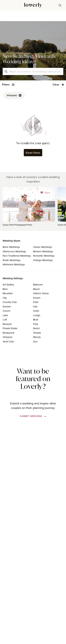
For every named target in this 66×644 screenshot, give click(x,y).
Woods (37, 337)
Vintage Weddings (43, 260)
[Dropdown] (45, 193)
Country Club (10, 302)
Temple (37, 333)
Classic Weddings (43, 247)
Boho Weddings (11, 247)
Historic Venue (41, 293)
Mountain (8, 293)
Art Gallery (8, 285)
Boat (36, 320)
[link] (29, 208)
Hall (35, 306)
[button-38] (60, 5)
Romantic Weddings (44, 256)
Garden (7, 306)
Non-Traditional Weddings (17, 256)
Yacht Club (8, 341)
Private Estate (10, 328)
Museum (7, 324)
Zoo (35, 341)
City (5, 298)
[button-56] (58, 85)
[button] (6, 5)
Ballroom (38, 285)
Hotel (36, 311)
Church (6, 311)
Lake (5, 315)
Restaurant (8, 333)
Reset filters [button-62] (33, 153)
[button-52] (14, 95)
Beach (36, 289)
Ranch (36, 328)
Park (36, 324)
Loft (5, 320)
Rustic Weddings (12, 260)
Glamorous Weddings (14, 251)
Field (36, 302)
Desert (37, 298)
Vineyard (7, 337)
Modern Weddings (43, 251)
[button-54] (8, 85)
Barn (5, 289)
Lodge (37, 315)
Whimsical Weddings (14, 264)
